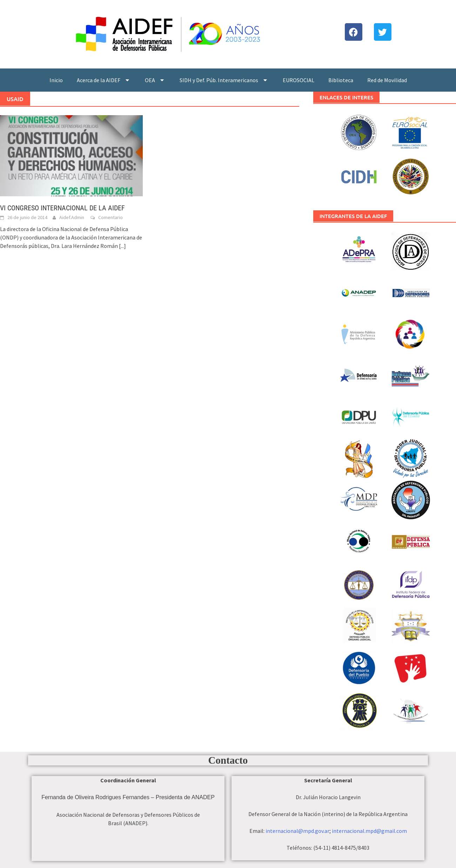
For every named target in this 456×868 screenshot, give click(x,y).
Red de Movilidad (387, 80)
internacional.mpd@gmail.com (369, 831)
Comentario (110, 217)
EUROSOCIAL (299, 80)
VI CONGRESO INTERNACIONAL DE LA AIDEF (62, 208)
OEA (155, 80)
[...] (122, 246)
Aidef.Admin (72, 217)
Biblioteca (341, 80)
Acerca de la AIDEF (104, 80)
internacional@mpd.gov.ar (297, 831)
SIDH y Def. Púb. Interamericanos (224, 80)
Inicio (56, 80)
